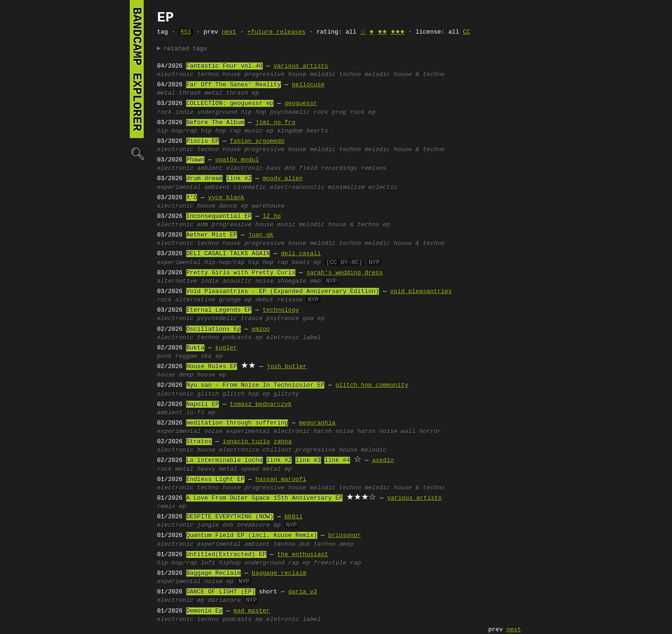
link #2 (239, 179)
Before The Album (215, 123)
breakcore (253, 525)
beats (301, 263)
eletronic (283, 338)
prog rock (348, 112)
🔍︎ (137, 153)
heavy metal (217, 469)
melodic (374, 450)
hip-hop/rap (177, 131)
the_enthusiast (303, 555)
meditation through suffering (237, 423)
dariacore (224, 600)
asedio (383, 460)
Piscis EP (203, 141)
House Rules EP (212, 367)
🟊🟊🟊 (398, 32)
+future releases (276, 32)
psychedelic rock (299, 112)
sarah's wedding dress (344, 273)
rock (164, 112)
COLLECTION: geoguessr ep (230, 104)
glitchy (286, 394)
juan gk (261, 235)
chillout (277, 450)
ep (255, 93)
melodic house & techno (405, 75)
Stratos (199, 442)
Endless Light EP (215, 480)
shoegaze (292, 281)
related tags (185, 49)
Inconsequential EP (219, 216)
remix (166, 507)
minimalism (346, 188)
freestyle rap (337, 563)
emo (315, 281)
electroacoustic (297, 188)
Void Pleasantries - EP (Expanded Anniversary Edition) (283, 292)
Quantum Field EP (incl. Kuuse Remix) (252, 536)
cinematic (250, 188)
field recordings (328, 168)
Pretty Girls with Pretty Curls (241, 273)
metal (166, 93)
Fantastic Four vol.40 (224, 66)
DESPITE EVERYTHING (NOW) (230, 517)
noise (264, 281)
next (229, 32)
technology (281, 310)
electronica (239, 450)
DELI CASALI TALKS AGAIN (228, 254)
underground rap (272, 563)
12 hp (272, 216)
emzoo (261, 329)
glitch (208, 394)
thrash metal (201, 93)
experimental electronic (268, 432)
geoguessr (301, 104)
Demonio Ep (204, 611)
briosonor (344, 536)
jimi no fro (275, 123)
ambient (217, 188)
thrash (237, 93)
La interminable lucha (224, 460)
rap (235, 131)
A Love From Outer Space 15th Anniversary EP (264, 498)
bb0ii (294, 517)
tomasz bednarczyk (261, 404)
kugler (226, 348)
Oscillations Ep (213, 329)
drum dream (204, 179)
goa (308, 319)
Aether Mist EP (212, 235)
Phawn (195, 160)
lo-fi (195, 413)
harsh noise (334, 432)
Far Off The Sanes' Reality (234, 85)
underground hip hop (231, 112)
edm (202, 225)
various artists (301, 66)
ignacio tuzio (246, 442)
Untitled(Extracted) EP (226, 555)
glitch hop (241, 394)
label (312, 338)
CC (467, 32)
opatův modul (237, 160)
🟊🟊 (382, 32)
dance (228, 206)
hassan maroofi (281, 480)
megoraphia (317, 423)
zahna (283, 442)
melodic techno (335, 75)
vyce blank (226, 198)
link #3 (308, 460)
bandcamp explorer (137, 69)
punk (164, 356)
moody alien (283, 179)
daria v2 (302, 592)
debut (264, 300)
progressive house (276, 75)
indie (185, 112)
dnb (290, 168)
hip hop (213, 131)
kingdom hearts (303, 131)
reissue (290, 300)
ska (206, 356)
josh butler (287, 367)
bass (274, 168)
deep (346, 544)
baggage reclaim (279, 573)
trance (252, 319)
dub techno (317, 544)
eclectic (383, 188)
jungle (208, 525)
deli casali (301, 254)
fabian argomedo (257, 141)
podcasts (237, 338)
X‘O (192, 198)
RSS (185, 32)
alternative (177, 281)
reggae (186, 356)
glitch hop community (372, 385)
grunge (230, 300)
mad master (252, 611)
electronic (175, 75)
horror (430, 432)
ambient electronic (230, 168)
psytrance (283, 319)
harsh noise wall (387, 432)
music (254, 131)
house (232, 75)
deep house (197, 375)
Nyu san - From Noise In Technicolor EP (255, 385)
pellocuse (308, 85)
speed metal (261, 469)
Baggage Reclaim (213, 573)
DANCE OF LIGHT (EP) (221, 592)
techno (208, 75)
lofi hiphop (221, 563)
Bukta (195, 348)
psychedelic (217, 319)
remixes (374, 168)
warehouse (268, 206)
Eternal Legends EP (219, 310)
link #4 (337, 460)
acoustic (237, 281)
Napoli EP (203, 404)
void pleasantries (421, 292)
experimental (179, 188)
